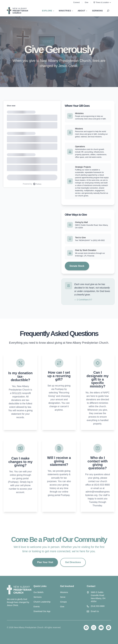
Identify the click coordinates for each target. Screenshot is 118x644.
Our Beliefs (38, 592)
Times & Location (102, 2)
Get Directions (73, 562)
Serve (63, 597)
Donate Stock (77, 266)
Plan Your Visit (45, 562)
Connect (76, 2)
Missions (64, 592)
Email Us (95, 611)
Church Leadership (42, 602)
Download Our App (42, 611)
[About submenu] (83, 11)
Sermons (38, 597)
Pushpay (60, 389)
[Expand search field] (108, 11)
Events (37, 607)
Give (87, 2)
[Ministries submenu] (66, 11)
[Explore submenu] (48, 11)
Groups (64, 602)
